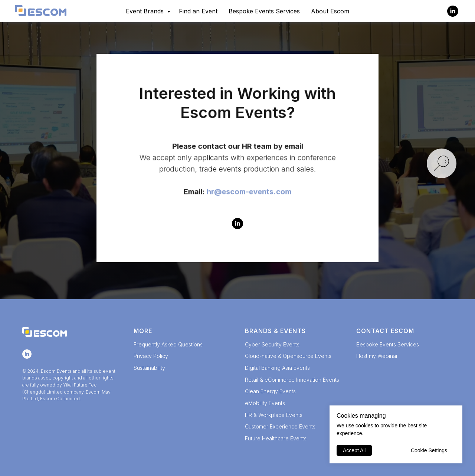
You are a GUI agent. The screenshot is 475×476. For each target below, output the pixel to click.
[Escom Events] (453, 11)
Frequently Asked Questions (168, 344)
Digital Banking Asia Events (277, 368)
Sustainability (149, 368)
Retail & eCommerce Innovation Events (292, 380)
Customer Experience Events (280, 426)
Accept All (354, 450)
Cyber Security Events (272, 344)
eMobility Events (265, 403)
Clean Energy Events (270, 391)
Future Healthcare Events (276, 438)
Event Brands (146, 11)
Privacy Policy (151, 356)
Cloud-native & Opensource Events (288, 356)
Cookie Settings (429, 450)
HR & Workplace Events (274, 415)
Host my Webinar (377, 356)
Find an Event (198, 11)
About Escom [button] (330, 11)
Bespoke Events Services (264, 11)
